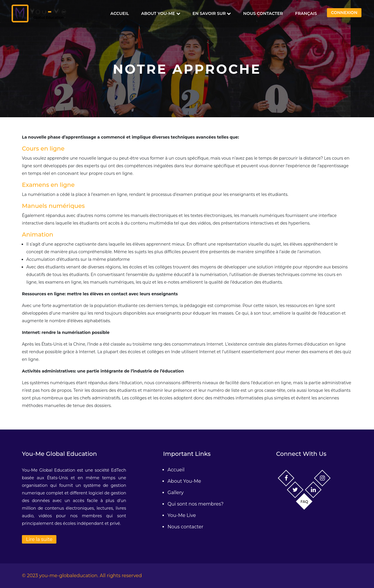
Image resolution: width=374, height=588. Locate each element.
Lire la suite (39, 539)
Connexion (344, 13)
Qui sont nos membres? (195, 504)
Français (306, 13)
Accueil (120, 13)
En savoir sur (212, 13)
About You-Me (161, 13)
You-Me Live (182, 515)
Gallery (175, 493)
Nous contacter (263, 13)
